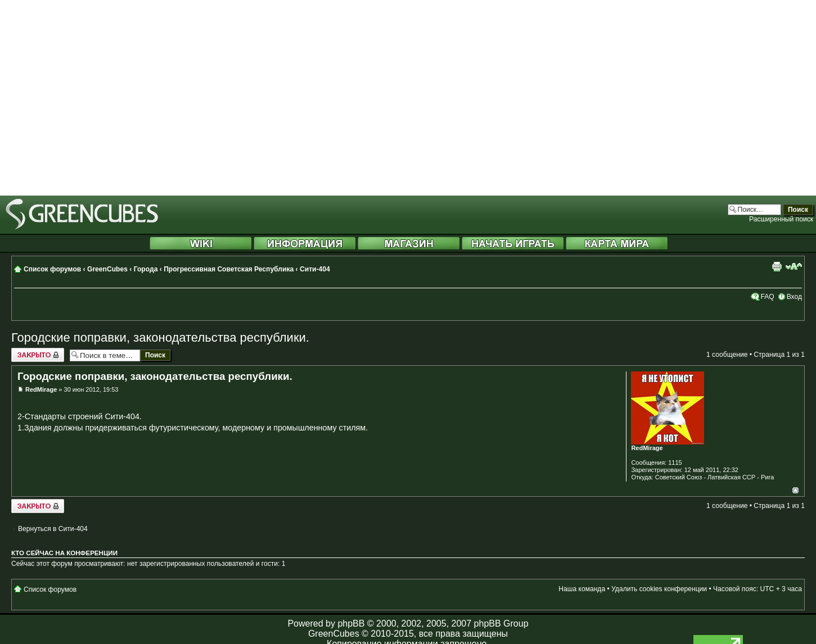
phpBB (351, 623)
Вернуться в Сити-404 (53, 529)
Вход (794, 297)
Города (146, 269)
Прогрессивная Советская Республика (229, 269)
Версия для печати (777, 266)
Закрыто (38, 355)
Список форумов (52, 269)
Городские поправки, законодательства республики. (160, 337)
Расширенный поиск (781, 219)
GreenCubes (107, 269)
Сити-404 (315, 269)
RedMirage (41, 389)
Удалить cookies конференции (659, 589)
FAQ (767, 297)
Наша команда (582, 589)
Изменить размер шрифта (794, 266)
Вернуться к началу (795, 490)
